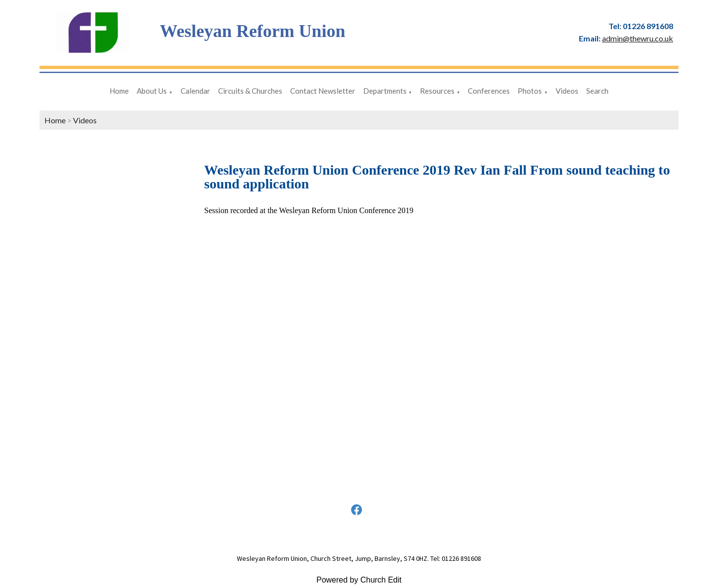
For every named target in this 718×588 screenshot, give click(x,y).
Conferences (489, 91)
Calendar (195, 91)
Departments (385, 91)
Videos (567, 91)
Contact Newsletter (323, 91)
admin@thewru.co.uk (638, 38)
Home (119, 91)
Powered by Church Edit (359, 580)
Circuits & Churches (250, 91)
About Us (152, 91)
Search (597, 91)
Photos (530, 91)
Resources (437, 91)
